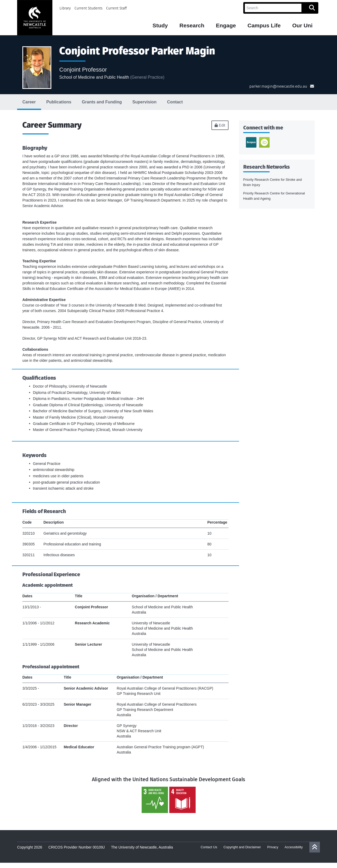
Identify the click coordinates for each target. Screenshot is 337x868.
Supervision (145, 102)
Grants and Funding (102, 102)
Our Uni (302, 26)
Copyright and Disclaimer (242, 847)
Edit (220, 125)
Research (192, 26)
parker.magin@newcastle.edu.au (278, 86)
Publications (59, 102)
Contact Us (209, 847)
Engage (226, 26)
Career (29, 102)
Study (160, 26)
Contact (175, 102)
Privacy (273, 847)
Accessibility (294, 847)
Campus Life (264, 26)
